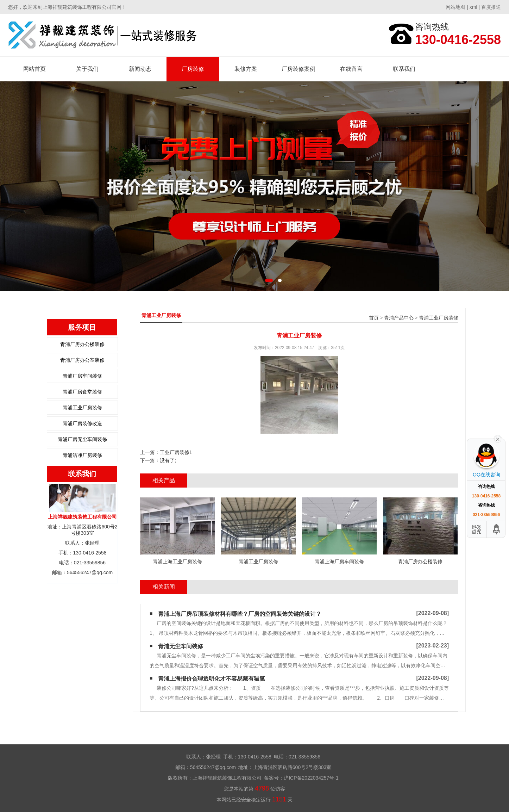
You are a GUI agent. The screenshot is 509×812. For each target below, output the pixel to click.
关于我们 (87, 69)
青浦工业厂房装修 (82, 408)
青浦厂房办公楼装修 (82, 344)
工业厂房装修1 (176, 452)
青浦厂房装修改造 (82, 423)
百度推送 (491, 7)
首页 (374, 318)
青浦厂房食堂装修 (82, 392)
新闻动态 (140, 69)
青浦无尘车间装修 (181, 646)
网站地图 (455, 7)
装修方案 (246, 69)
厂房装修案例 (299, 69)
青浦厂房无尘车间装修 (82, 439)
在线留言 (351, 69)
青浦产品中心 (399, 318)
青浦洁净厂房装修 (82, 455)
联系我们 (404, 69)
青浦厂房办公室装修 (82, 360)
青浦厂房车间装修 (82, 376)
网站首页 (34, 69)
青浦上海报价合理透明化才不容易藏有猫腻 (212, 679)
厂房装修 (193, 69)
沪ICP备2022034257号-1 (311, 778)
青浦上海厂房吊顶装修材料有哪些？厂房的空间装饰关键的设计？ (240, 614)
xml (473, 7)
